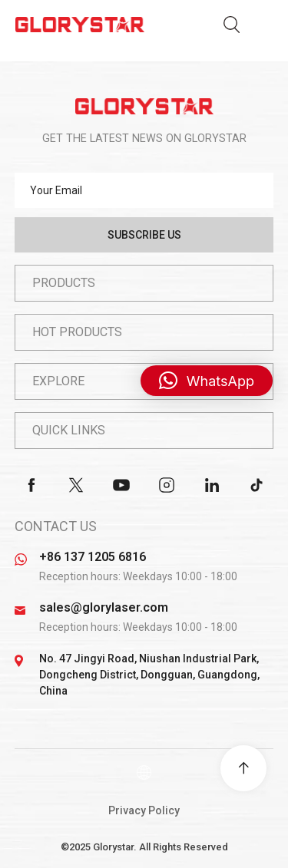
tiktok (257, 485)
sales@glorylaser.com (104, 607)
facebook (31, 485)
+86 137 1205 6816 (93, 557)
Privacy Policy (144, 810)
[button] (207, 381)
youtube (121, 485)
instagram (167, 485)
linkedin (212, 485)
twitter (76, 485)
